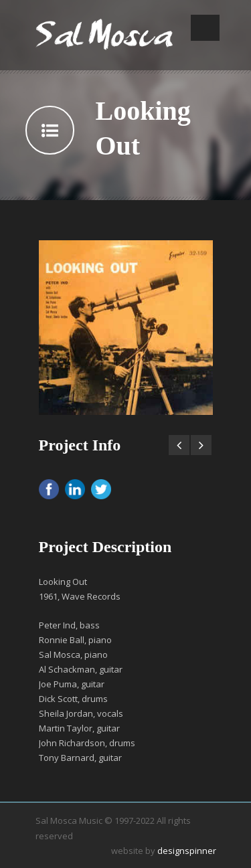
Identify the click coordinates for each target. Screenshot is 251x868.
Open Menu (205, 28)
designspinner (187, 851)
